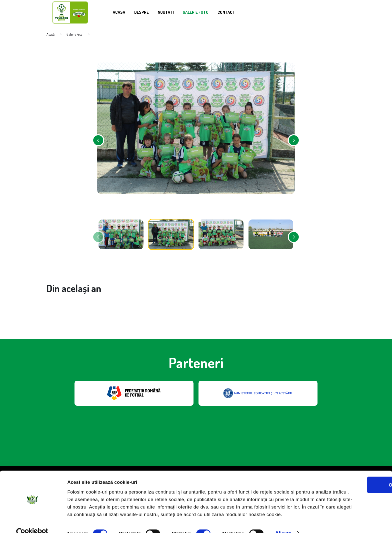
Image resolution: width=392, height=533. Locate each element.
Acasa (120, 12)
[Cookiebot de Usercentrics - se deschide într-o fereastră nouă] (32, 522)
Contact (238, 12)
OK (350, 467)
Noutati (170, 12)
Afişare (283, 522)
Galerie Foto (204, 12)
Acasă (50, 34)
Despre (144, 12)
